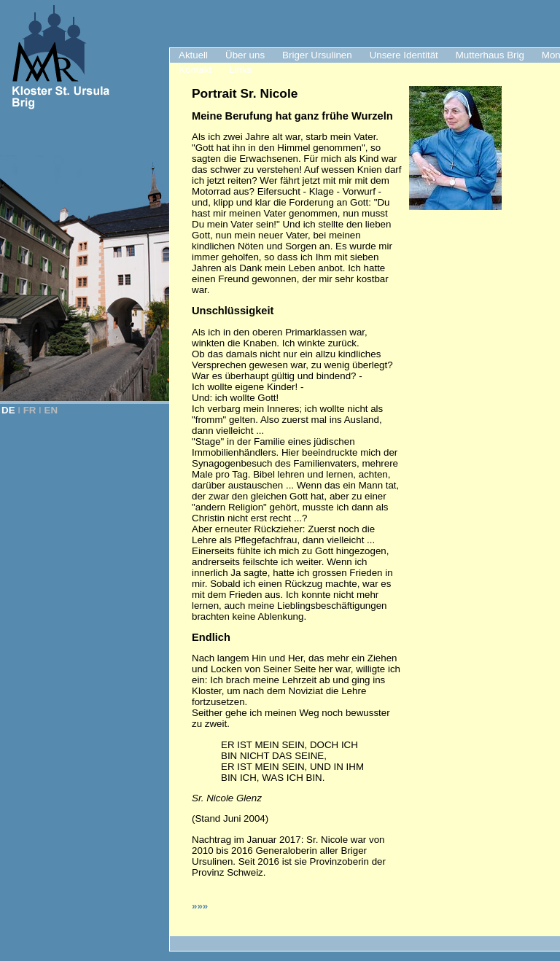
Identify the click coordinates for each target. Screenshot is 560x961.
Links (240, 70)
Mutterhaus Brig (490, 55)
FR (30, 410)
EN (51, 410)
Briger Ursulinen (317, 55)
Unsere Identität (404, 55)
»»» (200, 906)
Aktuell (193, 55)
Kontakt (195, 70)
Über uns (245, 55)
